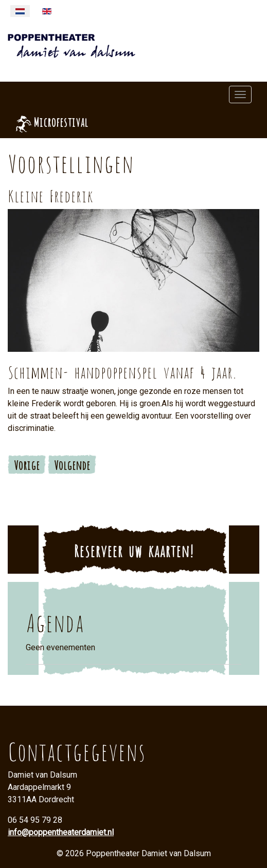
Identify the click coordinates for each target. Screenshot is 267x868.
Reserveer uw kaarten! (133, 550)
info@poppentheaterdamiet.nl (61, 832)
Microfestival (61, 121)
